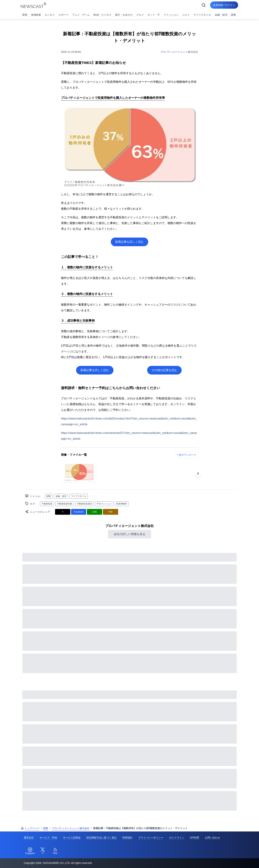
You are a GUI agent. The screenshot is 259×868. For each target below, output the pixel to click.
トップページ (30, 828)
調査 (233, 15)
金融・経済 (221, 15)
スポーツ (63, 15)
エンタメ (50, 15)
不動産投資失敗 (65, 504)
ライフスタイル (202, 15)
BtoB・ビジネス (102, 15)
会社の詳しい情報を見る (129, 534)
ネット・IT (154, 15)
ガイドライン (177, 838)
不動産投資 (47, 504)
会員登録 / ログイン (224, 5)
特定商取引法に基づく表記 (101, 838)
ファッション (171, 15)
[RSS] (55, 851)
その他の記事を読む (164, 370)
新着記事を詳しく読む (129, 242)
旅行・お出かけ (124, 15)
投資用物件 (122, 504)
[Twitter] (43, 851)
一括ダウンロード (186, 455)
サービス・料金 (48, 838)
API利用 (195, 838)
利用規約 (127, 838)
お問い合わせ (212, 838)
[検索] (204, 5)
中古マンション (104, 504)
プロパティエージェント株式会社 (179, 52)
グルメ (140, 15)
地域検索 (36, 15)
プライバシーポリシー (151, 838)
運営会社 (29, 838)
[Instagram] (30, 851)
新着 (25, 15)
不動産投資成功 (84, 504)
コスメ (186, 15)
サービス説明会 (72, 838)
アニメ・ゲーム (81, 15)
